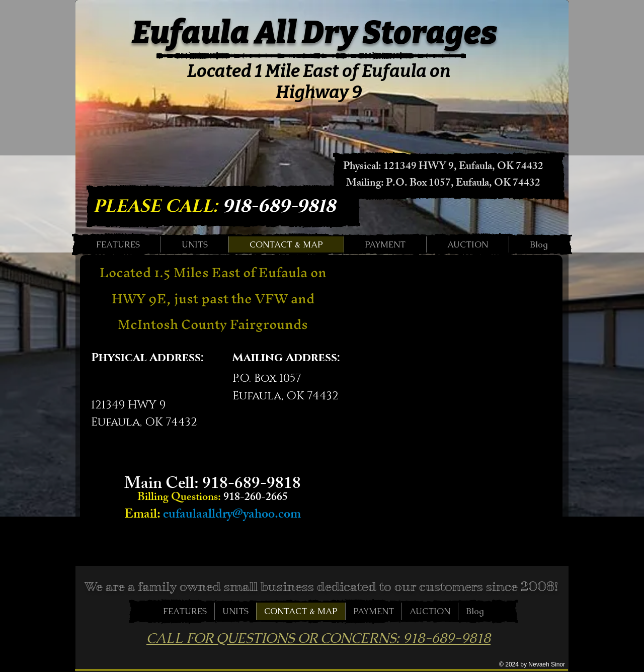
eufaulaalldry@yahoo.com (232, 516)
